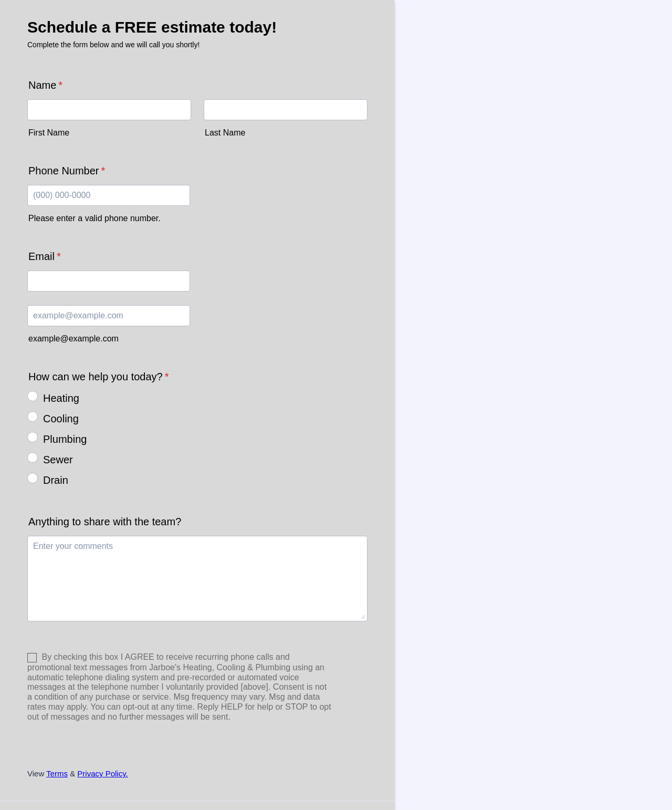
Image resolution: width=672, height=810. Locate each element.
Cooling (61, 419)
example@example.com (73, 339)
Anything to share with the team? (105, 522)
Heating (61, 398)
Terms (57, 773)
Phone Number (67, 171)
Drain (56, 480)
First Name (49, 133)
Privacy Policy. (102, 773)
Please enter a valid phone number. (94, 218)
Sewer (58, 460)
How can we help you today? (99, 377)
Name (45, 85)
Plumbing (65, 439)
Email (45, 256)
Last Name (225, 133)
